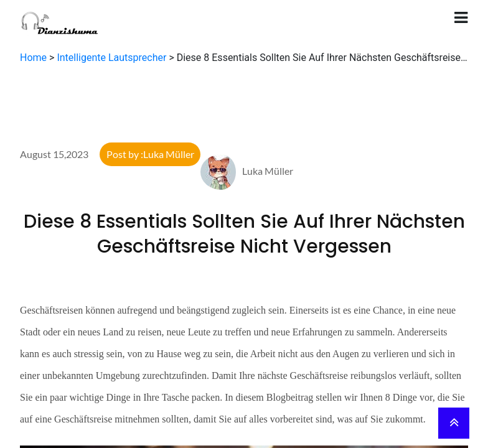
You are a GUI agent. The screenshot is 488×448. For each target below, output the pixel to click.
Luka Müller (247, 171)
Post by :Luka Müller (150, 154)
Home (33, 58)
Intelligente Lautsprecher (111, 58)
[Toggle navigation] (461, 18)
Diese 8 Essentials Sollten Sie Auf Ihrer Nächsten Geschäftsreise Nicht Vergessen (244, 234)
